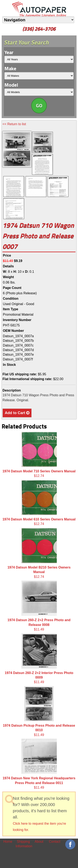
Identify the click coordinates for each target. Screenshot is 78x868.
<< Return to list (14, 124)
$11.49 (39, 606)
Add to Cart (17, 413)
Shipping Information (23, 844)
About (39, 842)
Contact (55, 842)
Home (8, 842)
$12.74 (39, 455)
